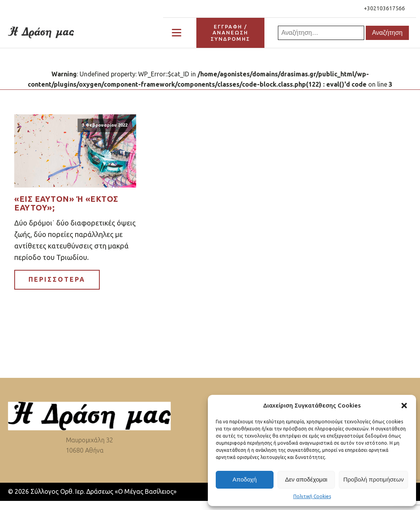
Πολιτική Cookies (312, 496)
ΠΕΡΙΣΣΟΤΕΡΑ (57, 279)
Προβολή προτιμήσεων (373, 479)
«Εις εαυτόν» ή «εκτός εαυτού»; (66, 203)
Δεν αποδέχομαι (306, 479)
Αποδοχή (244, 479)
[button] (404, 406)
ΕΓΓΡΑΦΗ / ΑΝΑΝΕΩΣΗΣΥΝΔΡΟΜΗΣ (230, 33)
